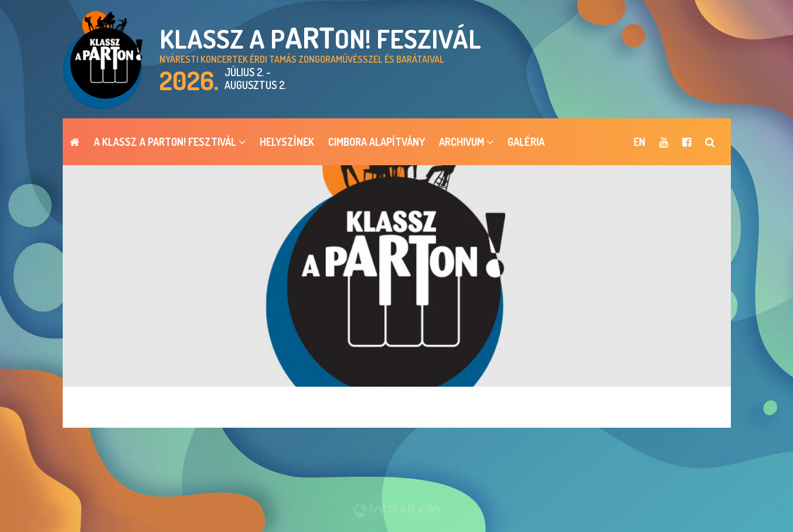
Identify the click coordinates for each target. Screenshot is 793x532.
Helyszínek (287, 142)
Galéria (526, 142)
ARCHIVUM (466, 142)
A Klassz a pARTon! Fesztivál (170, 142)
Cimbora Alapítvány (377, 142)
